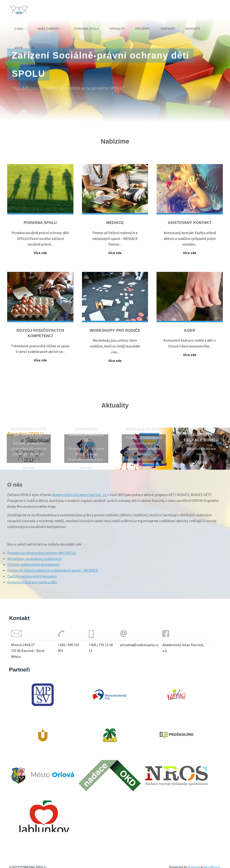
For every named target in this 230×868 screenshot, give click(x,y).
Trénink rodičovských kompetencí (33, 564)
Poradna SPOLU (40, 223)
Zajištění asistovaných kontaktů (32, 576)
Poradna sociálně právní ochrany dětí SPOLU (42, 553)
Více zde (40, 253)
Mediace (115, 223)
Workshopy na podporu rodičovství (34, 559)
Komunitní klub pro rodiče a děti (32, 582)
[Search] (33, 48)
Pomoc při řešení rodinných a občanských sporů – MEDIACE (53, 570)
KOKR (190, 330)
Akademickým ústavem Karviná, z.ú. (79, 495)
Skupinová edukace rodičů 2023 (86, 435)
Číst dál (29, 468)
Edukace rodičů (144, 429)
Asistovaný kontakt (190, 223)
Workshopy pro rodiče (115, 330)
